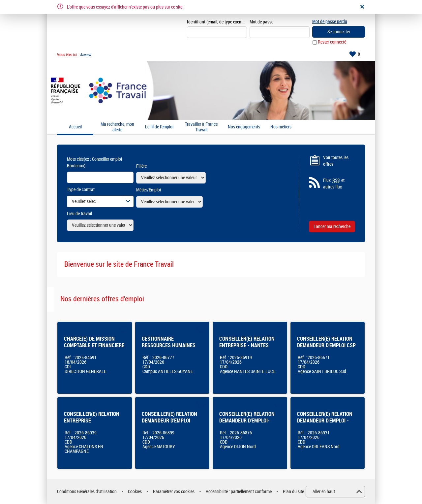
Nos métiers (281, 127)
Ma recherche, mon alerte (117, 127)
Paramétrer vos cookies (174, 492)
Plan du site (293, 492)
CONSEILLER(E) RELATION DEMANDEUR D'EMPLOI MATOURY (169, 421)
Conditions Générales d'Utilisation (87, 492)
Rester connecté (332, 42)
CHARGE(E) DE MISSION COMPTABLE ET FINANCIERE (94, 342)
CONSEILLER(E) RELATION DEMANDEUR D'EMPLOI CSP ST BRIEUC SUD (326, 345)
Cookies (135, 492)
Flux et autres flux (334, 184)
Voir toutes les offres (336, 161)
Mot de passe (261, 22)
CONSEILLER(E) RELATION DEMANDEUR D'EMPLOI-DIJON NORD (247, 421)
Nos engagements (244, 127)
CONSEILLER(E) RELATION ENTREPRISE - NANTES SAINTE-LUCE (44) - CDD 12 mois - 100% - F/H (249, 349)
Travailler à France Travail (201, 127)
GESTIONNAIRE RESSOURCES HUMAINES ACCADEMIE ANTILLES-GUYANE (169, 349)
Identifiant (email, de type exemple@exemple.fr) (217, 22)
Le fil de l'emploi (159, 127)
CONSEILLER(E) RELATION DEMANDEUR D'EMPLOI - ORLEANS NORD (325, 421)
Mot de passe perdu (330, 22)
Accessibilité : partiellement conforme (239, 492)
